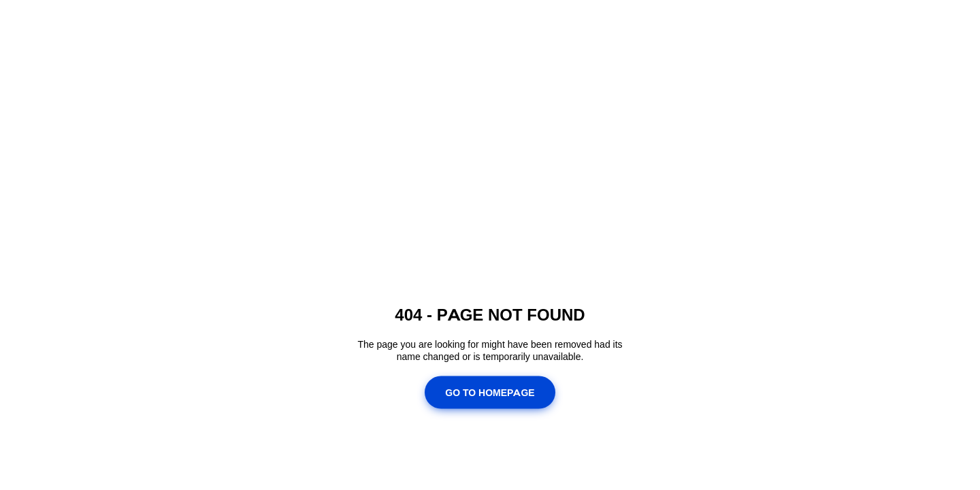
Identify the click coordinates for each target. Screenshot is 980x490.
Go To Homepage (490, 392)
